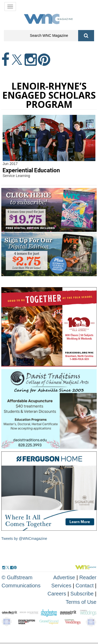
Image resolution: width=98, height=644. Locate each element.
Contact (85, 586)
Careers (57, 594)
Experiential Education (31, 170)
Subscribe (83, 594)
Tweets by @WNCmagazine (24, 539)
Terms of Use (81, 602)
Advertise (64, 577)
